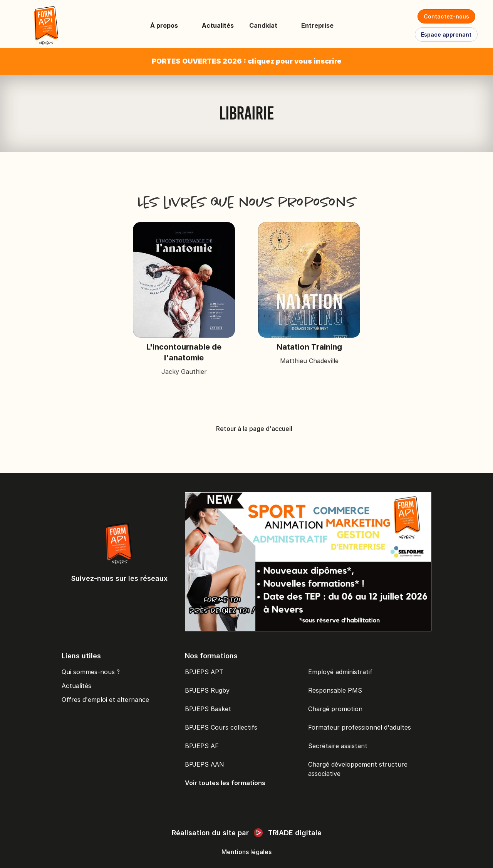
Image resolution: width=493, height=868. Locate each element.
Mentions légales (246, 852)
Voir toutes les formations (225, 783)
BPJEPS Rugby (207, 690)
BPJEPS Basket (208, 709)
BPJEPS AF (202, 746)
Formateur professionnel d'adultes (360, 727)
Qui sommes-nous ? (91, 672)
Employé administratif (340, 672)
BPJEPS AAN (205, 764)
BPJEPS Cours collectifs (221, 727)
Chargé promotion (335, 709)
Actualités (218, 25)
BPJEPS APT (204, 672)
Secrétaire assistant (338, 746)
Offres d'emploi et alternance (105, 700)
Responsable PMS (335, 690)
